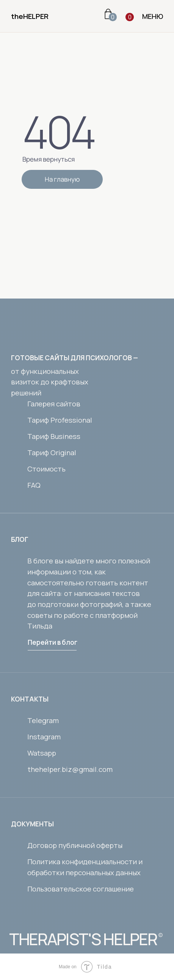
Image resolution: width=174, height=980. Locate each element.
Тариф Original (52, 453)
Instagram (44, 737)
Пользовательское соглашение (81, 889)
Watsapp (42, 753)
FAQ (34, 485)
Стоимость (46, 469)
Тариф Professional (60, 420)
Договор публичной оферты (75, 845)
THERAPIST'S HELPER (83, 939)
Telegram (43, 720)
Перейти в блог (53, 642)
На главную (62, 179)
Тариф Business (54, 436)
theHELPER (30, 16)
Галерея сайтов (54, 404)
